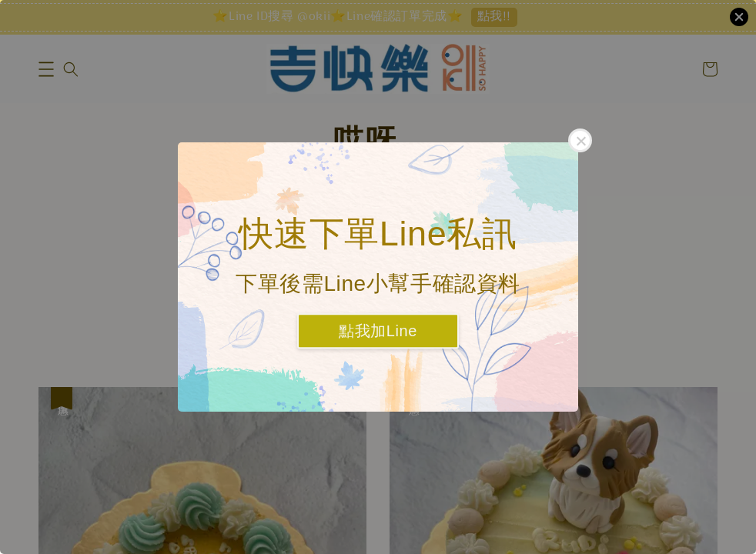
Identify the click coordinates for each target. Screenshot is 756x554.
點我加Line (378, 332)
